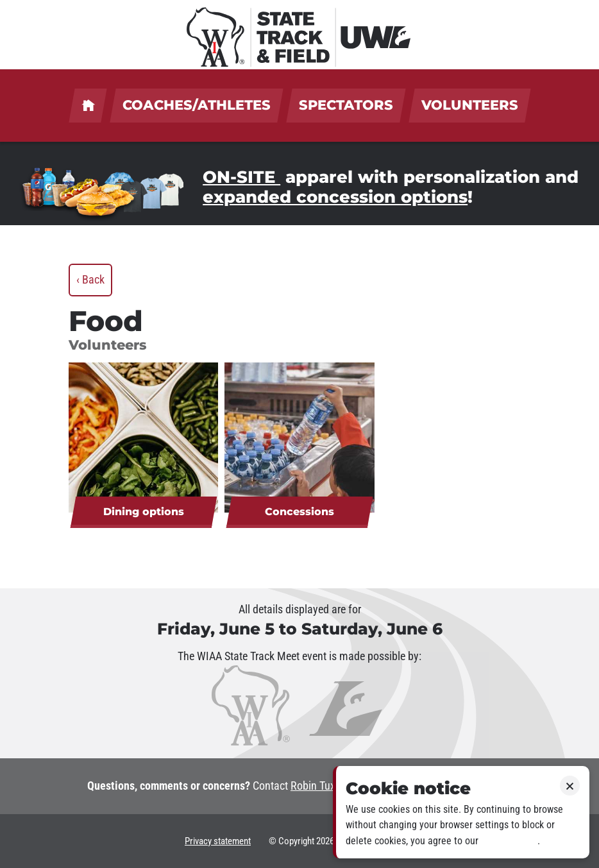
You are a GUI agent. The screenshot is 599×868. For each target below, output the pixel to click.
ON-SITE (241, 177)
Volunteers (470, 105)
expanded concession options (335, 197)
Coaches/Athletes (197, 105)
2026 (325, 841)
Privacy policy (509, 841)
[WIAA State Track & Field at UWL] (299, 35)
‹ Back (90, 280)
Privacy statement (218, 841)
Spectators (346, 105)
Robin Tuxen (318, 786)
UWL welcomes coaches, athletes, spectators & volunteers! (88, 106)
